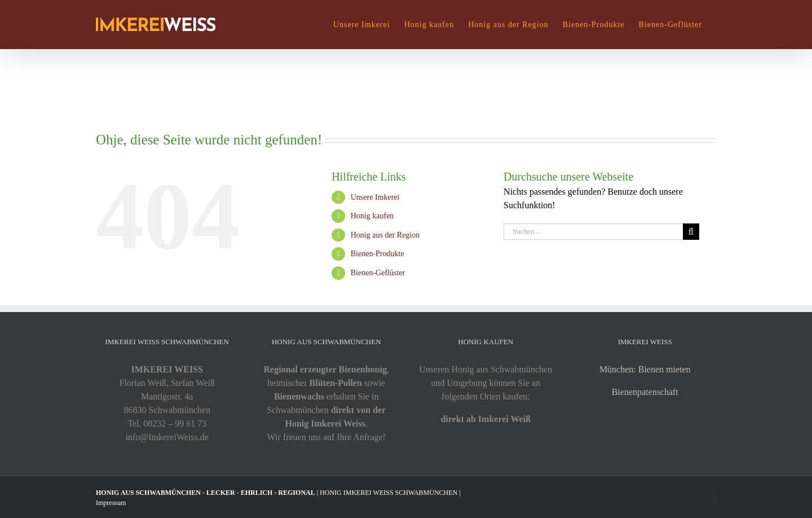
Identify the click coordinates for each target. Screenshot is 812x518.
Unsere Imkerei (375, 197)
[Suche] (691, 232)
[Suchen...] (593, 232)
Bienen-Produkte (378, 254)
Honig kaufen (372, 216)
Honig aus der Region (385, 235)
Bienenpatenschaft (645, 392)
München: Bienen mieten (645, 369)
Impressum (111, 503)
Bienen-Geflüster (378, 273)
